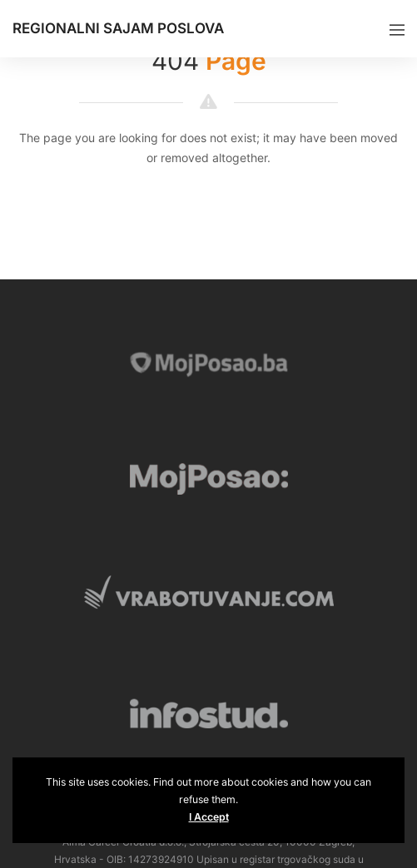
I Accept (209, 817)
